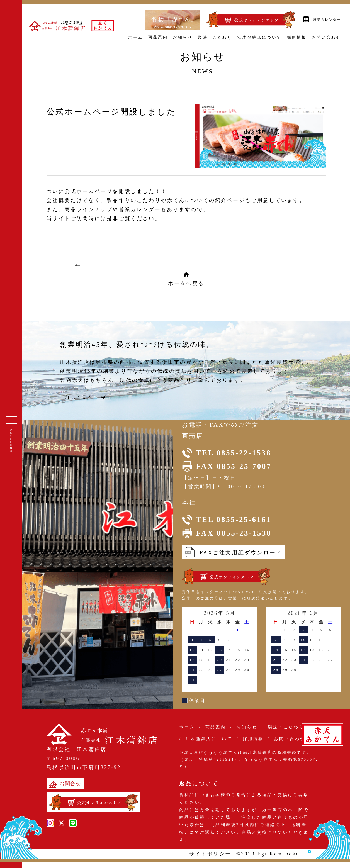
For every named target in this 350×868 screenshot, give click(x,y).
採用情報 (297, 37)
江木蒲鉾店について (259, 37)
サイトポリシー (210, 854)
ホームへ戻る (186, 279)
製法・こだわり (215, 37)
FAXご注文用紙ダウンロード (234, 552)
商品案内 (158, 37)
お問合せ (65, 784)
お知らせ (183, 37)
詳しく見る (79, 397)
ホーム (136, 37)
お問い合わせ (327, 37)
